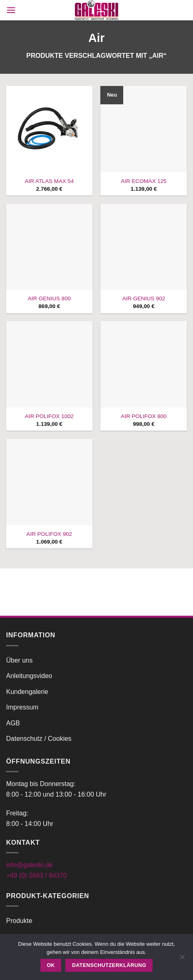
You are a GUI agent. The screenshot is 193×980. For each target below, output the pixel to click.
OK (51, 965)
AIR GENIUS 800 (49, 298)
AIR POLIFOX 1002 (49, 416)
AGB (13, 723)
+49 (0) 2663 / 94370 (37, 875)
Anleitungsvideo (29, 676)
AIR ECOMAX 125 (144, 181)
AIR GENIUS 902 (144, 298)
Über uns (19, 660)
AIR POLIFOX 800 (144, 416)
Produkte (19, 921)
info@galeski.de (29, 865)
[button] (11, 10)
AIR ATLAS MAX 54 (49, 181)
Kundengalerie (27, 692)
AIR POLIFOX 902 (49, 534)
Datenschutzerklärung (109, 965)
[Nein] (182, 959)
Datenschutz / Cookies (39, 739)
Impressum (22, 707)
